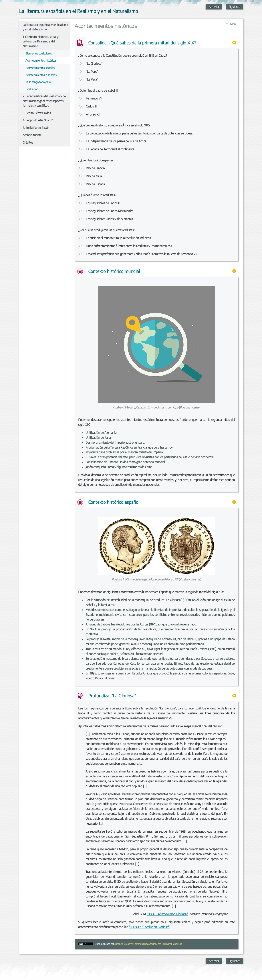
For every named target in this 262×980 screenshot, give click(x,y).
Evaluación (32, 89)
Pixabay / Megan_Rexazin (129, 407)
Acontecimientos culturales (41, 75)
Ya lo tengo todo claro (38, 82)
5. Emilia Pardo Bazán (36, 128)
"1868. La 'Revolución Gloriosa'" (168, 914)
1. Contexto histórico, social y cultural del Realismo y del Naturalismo (41, 41)
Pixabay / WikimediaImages (130, 579)
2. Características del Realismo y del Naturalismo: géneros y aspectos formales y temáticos (44, 101)
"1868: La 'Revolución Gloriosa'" (149, 927)
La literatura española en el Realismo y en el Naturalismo (45, 27)
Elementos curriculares (39, 53)
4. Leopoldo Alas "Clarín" (38, 120)
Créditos (28, 142)
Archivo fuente (32, 135)
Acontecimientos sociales (40, 68)
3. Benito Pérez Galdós (37, 113)
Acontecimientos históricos (41, 60)
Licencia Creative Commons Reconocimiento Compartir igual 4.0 (148, 944)
